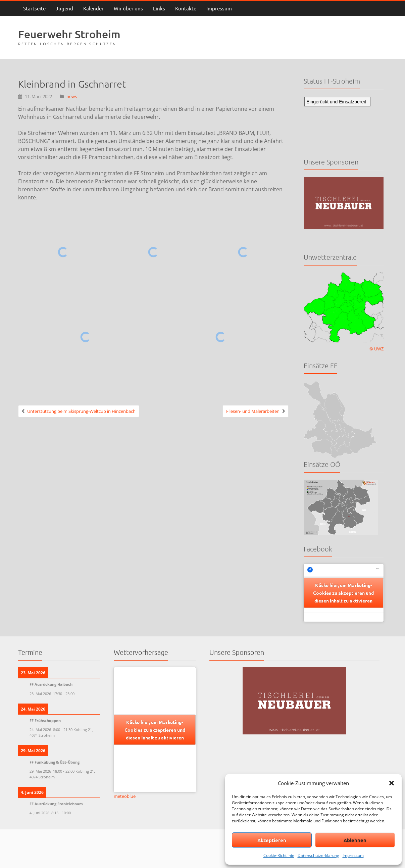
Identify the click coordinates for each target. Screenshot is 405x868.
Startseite (34, 8)
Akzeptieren (272, 840)
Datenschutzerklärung (318, 855)
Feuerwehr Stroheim (69, 34)
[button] (392, 783)
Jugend (64, 8)
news (72, 96)
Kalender (93, 8)
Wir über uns (128, 8)
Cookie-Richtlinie (279, 855)
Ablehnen (355, 840)
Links (159, 8)
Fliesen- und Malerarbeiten (253, 411)
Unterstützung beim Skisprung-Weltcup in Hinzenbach (81, 411)
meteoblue (125, 796)
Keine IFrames (344, 122)
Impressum (353, 855)
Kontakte (186, 8)
